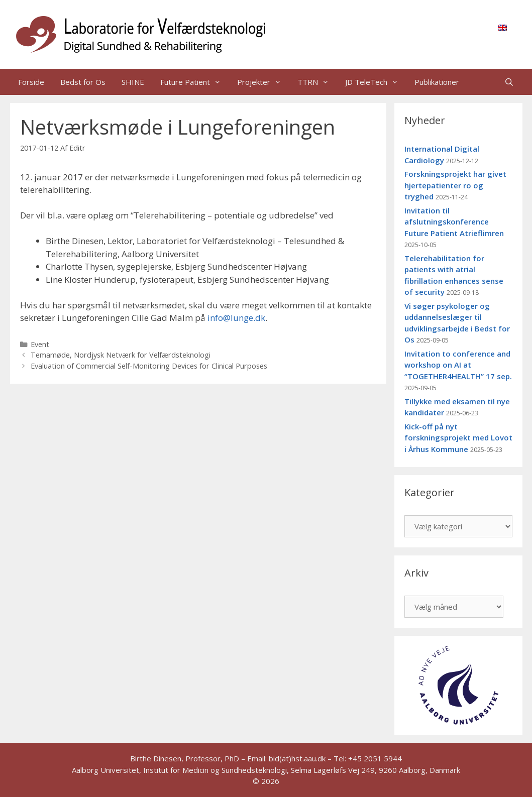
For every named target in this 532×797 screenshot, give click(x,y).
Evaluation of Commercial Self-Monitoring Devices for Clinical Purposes (149, 366)
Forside (31, 82)
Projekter (263, 82)
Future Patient (195, 82)
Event (40, 344)
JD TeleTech (376, 82)
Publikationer (437, 82)
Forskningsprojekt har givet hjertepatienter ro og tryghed (455, 185)
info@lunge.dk (236, 318)
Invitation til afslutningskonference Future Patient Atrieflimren (454, 222)
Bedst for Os (83, 82)
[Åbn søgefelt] (509, 82)
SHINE (133, 82)
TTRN (317, 82)
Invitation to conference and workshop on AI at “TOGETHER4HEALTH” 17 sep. (458, 365)
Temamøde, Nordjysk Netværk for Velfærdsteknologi (121, 355)
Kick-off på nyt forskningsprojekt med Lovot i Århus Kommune (458, 438)
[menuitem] (502, 27)
